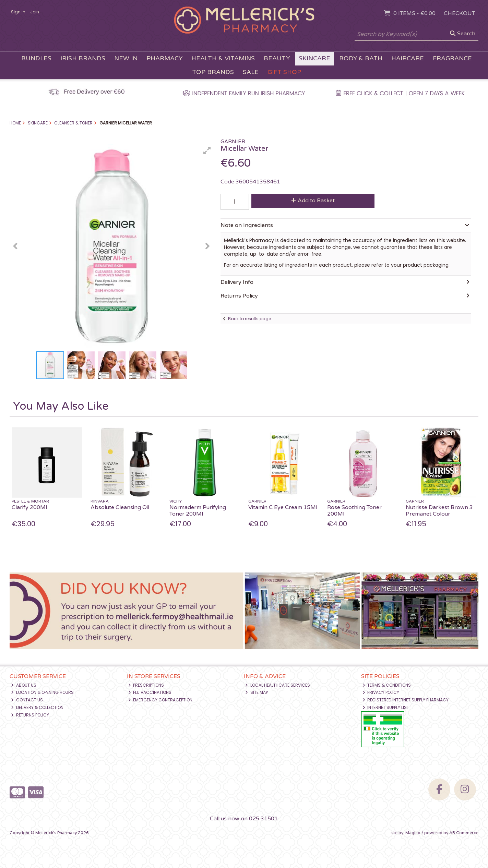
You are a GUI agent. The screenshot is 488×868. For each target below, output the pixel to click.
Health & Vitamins (223, 58)
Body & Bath (361, 58)
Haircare (408, 58)
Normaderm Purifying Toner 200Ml (198, 511)
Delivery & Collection (37, 707)
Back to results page (249, 319)
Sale (251, 72)
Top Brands (213, 72)
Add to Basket (313, 201)
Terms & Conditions (387, 685)
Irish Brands (83, 58)
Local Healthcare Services (278, 685)
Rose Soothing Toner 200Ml (354, 511)
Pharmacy (164, 58)
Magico (413, 833)
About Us (24, 685)
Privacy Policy (381, 692)
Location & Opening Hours (42, 692)
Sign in (18, 12)
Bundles (36, 58)
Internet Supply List (386, 707)
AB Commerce (464, 833)
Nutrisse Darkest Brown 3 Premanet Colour (439, 511)
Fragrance (452, 58)
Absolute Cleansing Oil (120, 507)
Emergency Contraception (160, 700)
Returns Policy (30, 715)
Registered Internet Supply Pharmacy (406, 700)
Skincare (314, 58)
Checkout (459, 13)
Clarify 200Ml (29, 507)
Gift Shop (284, 72)
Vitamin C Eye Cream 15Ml (283, 507)
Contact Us (27, 700)
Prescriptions (146, 685)
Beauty (277, 58)
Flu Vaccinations (150, 692)
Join (35, 12)
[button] (207, 150)
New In (126, 58)
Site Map (257, 692)
